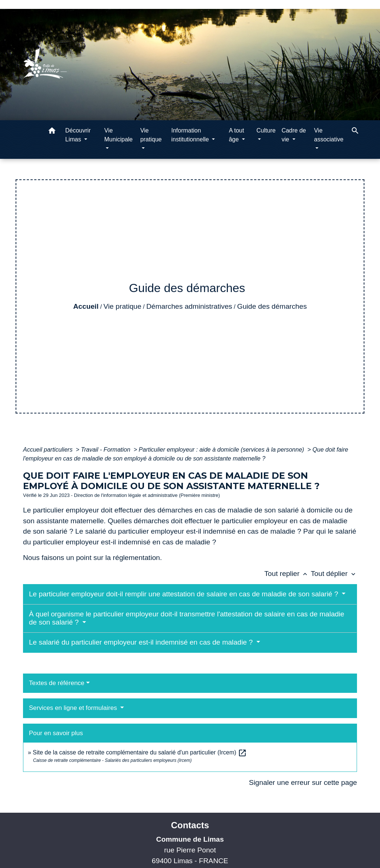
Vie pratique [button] (151, 135)
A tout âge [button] (237, 135)
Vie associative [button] (329, 135)
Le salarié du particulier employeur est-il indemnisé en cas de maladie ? (142, 642)
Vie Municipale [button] (118, 135)
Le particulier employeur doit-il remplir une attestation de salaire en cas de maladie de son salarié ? (185, 594)
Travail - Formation (107, 450)
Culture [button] (266, 130)
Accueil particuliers (49, 450)
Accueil (86, 306)
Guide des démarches (272, 306)
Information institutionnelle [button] (191, 135)
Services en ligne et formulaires (74, 708)
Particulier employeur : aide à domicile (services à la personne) (222, 450)
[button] (52, 132)
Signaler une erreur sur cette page (303, 782)
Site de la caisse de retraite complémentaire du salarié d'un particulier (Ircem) (140, 752)
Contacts (190, 825)
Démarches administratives (189, 306)
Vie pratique (122, 306)
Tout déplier (334, 574)
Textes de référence (57, 683)
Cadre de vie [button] (294, 135)
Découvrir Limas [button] (78, 135)
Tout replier (287, 574)
